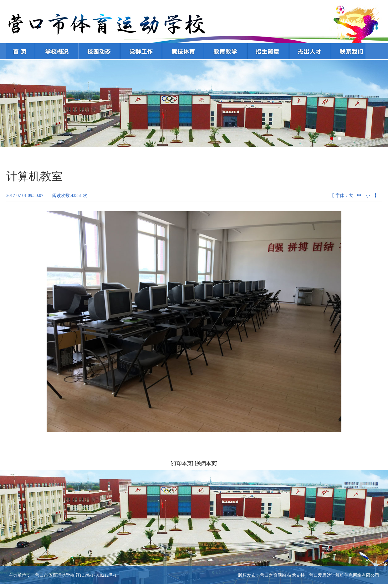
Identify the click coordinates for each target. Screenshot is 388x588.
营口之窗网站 (273, 575)
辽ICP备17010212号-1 (96, 575)
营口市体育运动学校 (53, 575)
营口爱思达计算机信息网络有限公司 (344, 575)
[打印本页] (182, 463)
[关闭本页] (206, 463)
